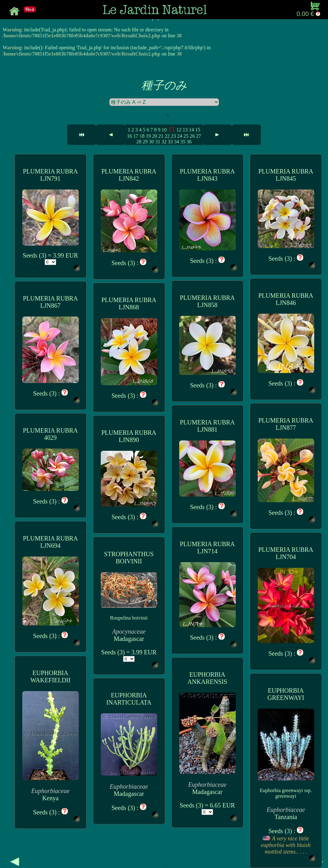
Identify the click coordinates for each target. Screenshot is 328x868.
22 (167, 136)
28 (139, 142)
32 (164, 142)
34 (176, 142)
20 (154, 136)
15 (198, 130)
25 (186, 136)
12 (179, 130)
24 (180, 136)
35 (183, 142)
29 (145, 142)
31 (158, 142)
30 (151, 142)
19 (148, 136)
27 (198, 136)
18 (142, 136)
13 (185, 130)
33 (170, 142)
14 (191, 130)
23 (173, 136)
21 (161, 136)
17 (136, 136)
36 (189, 142)
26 (192, 136)
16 (129, 136)
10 (164, 130)
